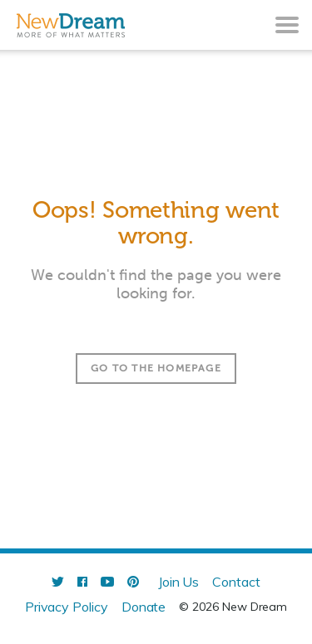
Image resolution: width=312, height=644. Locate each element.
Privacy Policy (67, 607)
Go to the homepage (156, 368)
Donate (144, 607)
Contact (236, 582)
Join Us (179, 582)
